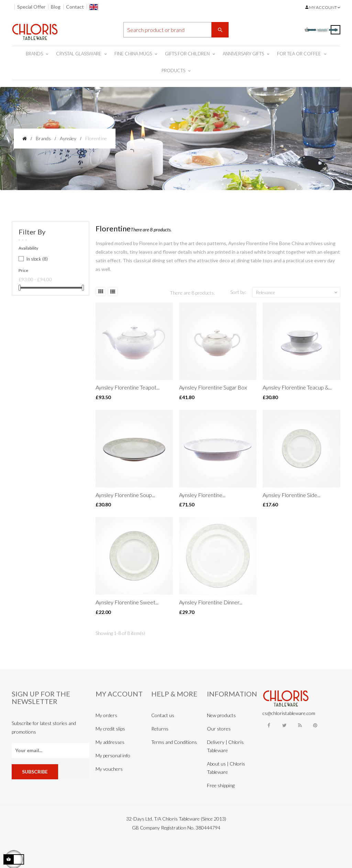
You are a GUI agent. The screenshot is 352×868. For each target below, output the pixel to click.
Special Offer (31, 7)
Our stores (219, 729)
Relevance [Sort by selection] (297, 293)
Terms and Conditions (174, 742)
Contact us (163, 715)
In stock (37, 259)
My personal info (113, 755)
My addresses (110, 742)
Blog (56, 7)
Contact (75, 7)
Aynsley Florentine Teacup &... (297, 387)
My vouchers (109, 769)
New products (221, 715)
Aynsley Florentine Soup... (125, 495)
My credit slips (110, 729)
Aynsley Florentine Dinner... (211, 602)
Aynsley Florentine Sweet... (127, 602)
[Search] (176, 30)
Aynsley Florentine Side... (291, 495)
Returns (160, 729)
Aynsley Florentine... (202, 495)
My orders (106, 715)
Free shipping (221, 785)
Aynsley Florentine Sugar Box (213, 387)
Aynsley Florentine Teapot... (128, 387)
